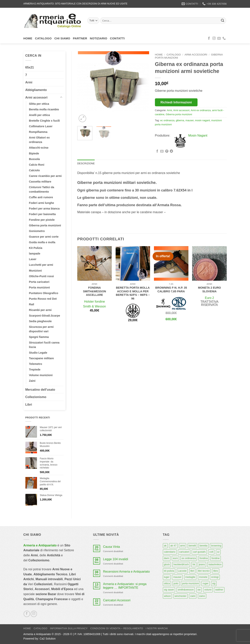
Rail (32, 304)
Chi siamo (62, 38)
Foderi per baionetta (42, 214)
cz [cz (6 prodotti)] (218, 552)
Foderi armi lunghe (42, 203)
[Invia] (223, 21)
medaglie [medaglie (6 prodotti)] (190, 577)
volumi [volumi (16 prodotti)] (208, 590)
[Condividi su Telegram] (171, 151)
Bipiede (34, 153)
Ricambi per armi (40, 310)
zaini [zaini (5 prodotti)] (193, 596)
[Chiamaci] (224, 38)
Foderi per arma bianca (44, 209)
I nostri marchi (157, 628)
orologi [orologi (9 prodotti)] (215, 577)
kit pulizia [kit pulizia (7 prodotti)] (169, 571)
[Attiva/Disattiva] (61, 97)
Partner (80, 38)
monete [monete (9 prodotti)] (203, 577)
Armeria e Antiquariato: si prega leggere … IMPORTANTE (125, 586)
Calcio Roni (37, 165)
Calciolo (34, 170)
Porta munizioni (40, 287)
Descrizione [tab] (86, 163)
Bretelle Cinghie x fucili (44, 121)
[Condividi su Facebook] (157, 151)
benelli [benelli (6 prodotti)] (192, 546)
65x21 (30, 67)
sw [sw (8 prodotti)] (199, 590)
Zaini (32, 381)
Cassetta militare (40, 182)
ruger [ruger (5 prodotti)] (205, 583)
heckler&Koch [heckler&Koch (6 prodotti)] (181, 564)
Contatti (117, 38)
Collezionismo (36, 397)
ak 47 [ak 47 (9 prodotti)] (173, 546)
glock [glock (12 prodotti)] (167, 564)
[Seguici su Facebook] (209, 38)
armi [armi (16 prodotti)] (183, 546)
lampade (35, 254)
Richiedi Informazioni (176, 102)
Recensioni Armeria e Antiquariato (126, 572)
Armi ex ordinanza (201, 110)
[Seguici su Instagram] (214, 38)
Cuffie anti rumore (41, 197)
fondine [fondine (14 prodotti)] (216, 558)
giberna (180, 120)
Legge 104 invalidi (116, 559)
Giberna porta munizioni (45, 225)
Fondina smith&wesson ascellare (94, 291)
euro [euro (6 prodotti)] (175, 558)
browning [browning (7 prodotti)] (216, 546)
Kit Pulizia (36, 248)
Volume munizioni (41, 375)
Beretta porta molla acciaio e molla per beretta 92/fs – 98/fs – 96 (133, 293)
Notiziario (99, 38)
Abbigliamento (36, 90)
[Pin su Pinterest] (167, 151)
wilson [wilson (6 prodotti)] (168, 596)
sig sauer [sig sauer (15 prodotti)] (169, 590)
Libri (29, 405)
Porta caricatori (39, 282)
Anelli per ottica (40, 115)
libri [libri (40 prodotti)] (192, 571)
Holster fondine (95, 302)
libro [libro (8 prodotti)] (216, 571)
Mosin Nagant (198, 135)
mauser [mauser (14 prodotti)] (177, 577)
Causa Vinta (111, 547)
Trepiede (35, 370)
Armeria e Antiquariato (40, 545)
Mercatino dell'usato (40, 390)
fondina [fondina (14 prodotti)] (204, 558)
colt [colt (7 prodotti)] (211, 552)
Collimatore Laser (41, 126)
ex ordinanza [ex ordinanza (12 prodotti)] (189, 558)
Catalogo (43, 38)
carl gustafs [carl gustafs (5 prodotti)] (199, 552)
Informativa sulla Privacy (69, 628)
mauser (190, 120)
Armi (29, 82)
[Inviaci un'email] (219, 38)
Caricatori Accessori (117, 600)
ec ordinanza (167, 120)
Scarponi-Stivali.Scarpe (45, 316)
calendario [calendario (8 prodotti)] (170, 552)
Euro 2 (209, 298)
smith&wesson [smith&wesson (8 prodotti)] (186, 590)
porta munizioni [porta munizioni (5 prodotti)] (190, 583)
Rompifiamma (38, 132)
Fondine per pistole (42, 220)
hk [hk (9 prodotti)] (194, 564)
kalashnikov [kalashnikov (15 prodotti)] (215, 564)
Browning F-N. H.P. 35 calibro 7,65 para (171, 290)
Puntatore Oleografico (44, 293)
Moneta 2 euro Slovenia (209, 290)
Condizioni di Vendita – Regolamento (117, 628)
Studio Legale (38, 353)
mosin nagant (202, 120)
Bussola (34, 159)
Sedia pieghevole (40, 321)
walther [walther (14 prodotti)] (219, 590)
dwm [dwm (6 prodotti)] (167, 558)
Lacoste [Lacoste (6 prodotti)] (182, 571)
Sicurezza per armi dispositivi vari (41, 329)
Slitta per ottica (39, 104)
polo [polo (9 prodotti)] (176, 583)
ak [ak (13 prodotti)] (165, 546)
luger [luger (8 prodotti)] (167, 577)
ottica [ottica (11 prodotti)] (167, 583)
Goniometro (37, 231)
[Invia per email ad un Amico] (162, 151)
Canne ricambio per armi (45, 176)
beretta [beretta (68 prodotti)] (204, 546)
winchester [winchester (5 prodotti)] (181, 596)
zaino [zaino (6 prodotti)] (202, 596)
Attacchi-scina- (39, 148)
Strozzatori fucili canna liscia (44, 345)
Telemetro (36, 364)
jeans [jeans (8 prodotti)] (202, 564)
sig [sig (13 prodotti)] (214, 583)
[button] (82, 118)
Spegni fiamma (39, 337)
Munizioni (35, 271)
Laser (33, 259)
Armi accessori (37, 97)
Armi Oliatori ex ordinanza (39, 140)
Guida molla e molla (42, 242)
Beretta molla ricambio (44, 109)
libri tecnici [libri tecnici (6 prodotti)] (204, 571)
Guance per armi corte (44, 237)
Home (28, 38)
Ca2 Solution (48, 639)
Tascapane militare (42, 358)
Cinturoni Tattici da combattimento (42, 189)
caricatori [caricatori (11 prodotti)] (184, 552)
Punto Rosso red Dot (43, 299)
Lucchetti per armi (41, 265)
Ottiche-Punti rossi (42, 276)
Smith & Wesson (95, 306)
